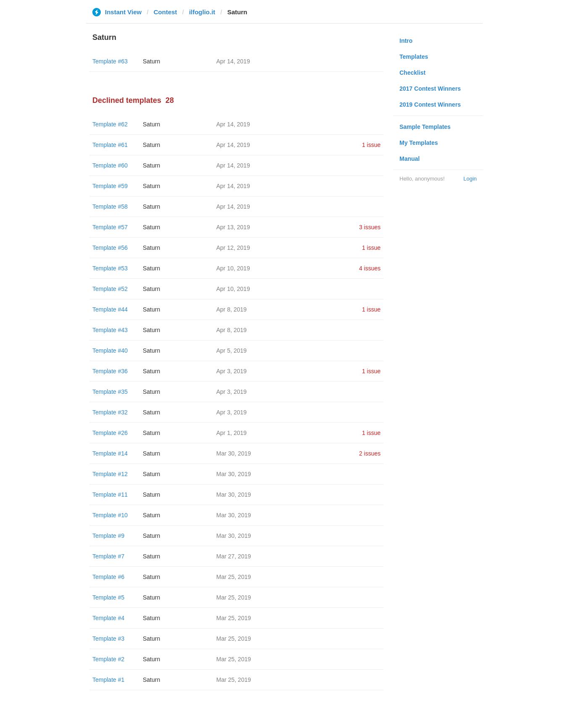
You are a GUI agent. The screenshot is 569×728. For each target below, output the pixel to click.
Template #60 (110, 165)
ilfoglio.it (202, 12)
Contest (165, 12)
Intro (406, 41)
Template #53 (110, 268)
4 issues (370, 268)
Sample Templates (425, 127)
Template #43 (110, 330)
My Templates (419, 143)
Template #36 (110, 371)
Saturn (151, 61)
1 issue (371, 145)
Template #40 (110, 351)
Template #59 (110, 186)
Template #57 (110, 227)
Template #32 (110, 412)
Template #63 (110, 61)
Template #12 (110, 474)
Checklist (412, 73)
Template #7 (108, 556)
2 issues (370, 453)
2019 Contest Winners (430, 105)
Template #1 (108, 680)
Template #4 (108, 618)
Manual (409, 159)
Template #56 (110, 248)
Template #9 (108, 536)
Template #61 (110, 145)
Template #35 (110, 392)
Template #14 (110, 453)
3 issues (370, 227)
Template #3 (108, 639)
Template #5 (108, 597)
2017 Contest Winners (430, 89)
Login (470, 179)
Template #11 (110, 495)
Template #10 (110, 515)
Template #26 (110, 433)
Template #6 (108, 577)
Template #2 (108, 659)
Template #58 (110, 207)
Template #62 (110, 124)
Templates (414, 57)
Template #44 (110, 309)
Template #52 (110, 289)
